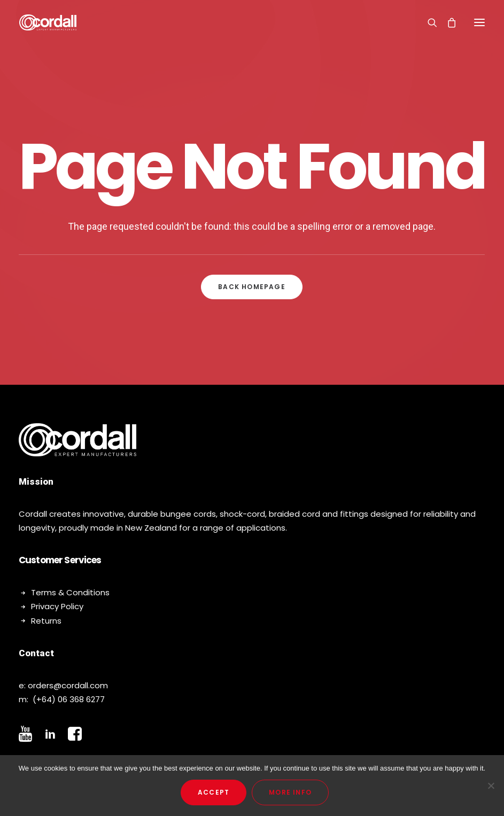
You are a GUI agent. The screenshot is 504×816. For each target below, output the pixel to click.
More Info (290, 792)
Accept (214, 792)
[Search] (428, 22)
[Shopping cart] (447, 22)
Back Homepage (252, 287)
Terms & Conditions (70, 592)
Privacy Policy (57, 606)
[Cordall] (48, 22)
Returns (46, 621)
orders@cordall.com (68, 685)
